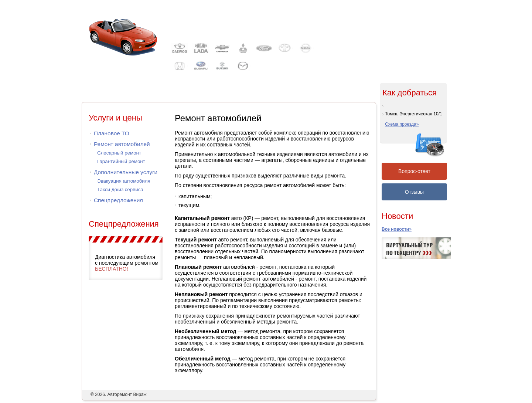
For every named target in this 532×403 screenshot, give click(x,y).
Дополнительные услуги (126, 172)
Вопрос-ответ (414, 171)
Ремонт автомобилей (122, 144)
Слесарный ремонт (119, 153)
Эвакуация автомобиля (124, 181)
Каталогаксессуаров (255, 93)
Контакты (398, 9)
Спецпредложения (118, 200)
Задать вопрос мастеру (392, 70)
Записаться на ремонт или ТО (399, 62)
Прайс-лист (187, 93)
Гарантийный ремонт (121, 161)
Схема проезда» (402, 124)
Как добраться (410, 93)
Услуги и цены (115, 118)
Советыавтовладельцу (326, 93)
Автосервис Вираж (220, 21)
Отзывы (414, 192)
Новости (397, 216)
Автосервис (119, 93)
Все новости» (397, 229)
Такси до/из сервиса (120, 189)
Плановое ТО (112, 133)
